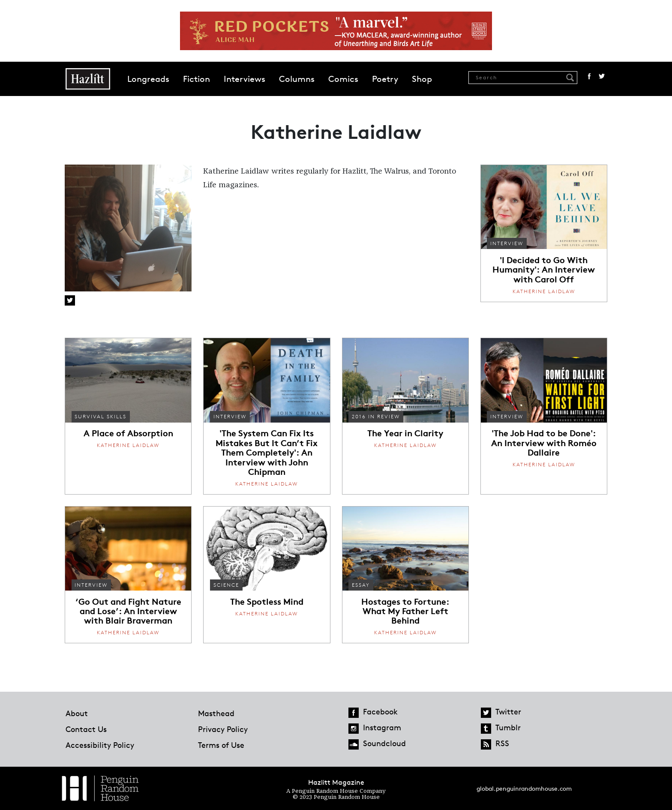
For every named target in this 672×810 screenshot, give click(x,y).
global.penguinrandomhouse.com (524, 788)
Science (226, 585)
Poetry (385, 79)
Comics (343, 79)
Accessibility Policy (100, 745)
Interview (507, 243)
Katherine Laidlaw (544, 291)
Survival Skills (100, 416)
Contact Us (86, 729)
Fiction (196, 79)
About (77, 713)
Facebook (589, 76)
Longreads (148, 79)
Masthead (216, 713)
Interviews (244, 79)
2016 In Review (376, 416)
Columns (297, 79)
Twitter (602, 76)
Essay (361, 585)
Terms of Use (221, 745)
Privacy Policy (223, 729)
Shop (422, 79)
